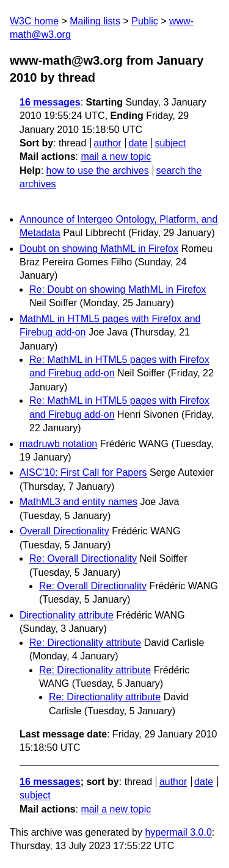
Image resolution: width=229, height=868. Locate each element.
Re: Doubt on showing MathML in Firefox (118, 289)
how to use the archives (98, 170)
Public (145, 21)
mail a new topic (116, 156)
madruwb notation (58, 444)
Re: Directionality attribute (85, 643)
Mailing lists (95, 21)
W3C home (34, 21)
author (107, 143)
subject (170, 143)
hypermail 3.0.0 (178, 832)
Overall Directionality (64, 531)
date (138, 143)
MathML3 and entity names (78, 502)
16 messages (50, 102)
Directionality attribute (67, 615)
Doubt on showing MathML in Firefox (99, 249)
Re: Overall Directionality (83, 558)
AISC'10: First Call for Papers (83, 472)
